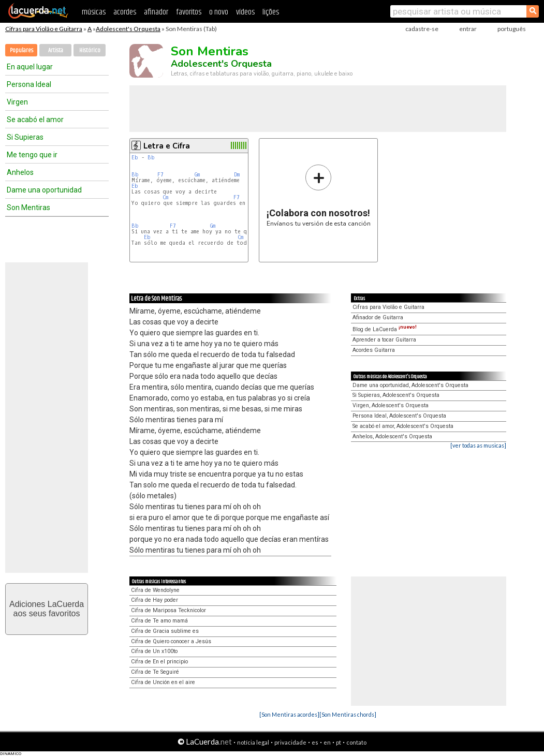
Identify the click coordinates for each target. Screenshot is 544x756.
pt (339, 742)
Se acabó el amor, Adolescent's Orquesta (403, 426)
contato (356, 742)
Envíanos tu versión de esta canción (319, 195)
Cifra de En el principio (159, 662)
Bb (151, 158)
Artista (56, 50)
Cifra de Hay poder (155, 600)
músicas (94, 12)
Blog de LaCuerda (385, 329)
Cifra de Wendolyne (155, 590)
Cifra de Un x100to (154, 651)
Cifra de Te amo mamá (159, 621)
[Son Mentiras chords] (348, 714)
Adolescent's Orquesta (128, 29)
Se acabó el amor (35, 120)
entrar (468, 29)
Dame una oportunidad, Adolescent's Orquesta (410, 385)
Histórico (90, 50)
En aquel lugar (30, 67)
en (327, 742)
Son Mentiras (28, 207)
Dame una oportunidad (44, 190)
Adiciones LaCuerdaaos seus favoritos (47, 609)
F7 (160, 175)
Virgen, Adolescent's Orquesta (391, 405)
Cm (165, 197)
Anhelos (20, 172)
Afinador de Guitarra (378, 317)
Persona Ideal (29, 84)
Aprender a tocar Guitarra (384, 340)
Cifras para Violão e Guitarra (44, 29)
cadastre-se (422, 29)
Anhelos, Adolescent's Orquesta (392, 436)
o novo (219, 12)
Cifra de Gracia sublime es (165, 631)
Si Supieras (25, 137)
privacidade (290, 742)
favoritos (189, 12)
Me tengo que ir (32, 155)
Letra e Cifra (167, 146)
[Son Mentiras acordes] (289, 714)
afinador (156, 12)
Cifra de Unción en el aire (163, 682)
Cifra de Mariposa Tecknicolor (168, 610)
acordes (125, 12)
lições (271, 12)
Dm (237, 175)
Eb (135, 158)
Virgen (17, 102)
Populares (21, 50)
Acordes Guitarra (374, 350)
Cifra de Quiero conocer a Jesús (171, 641)
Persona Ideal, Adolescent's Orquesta (399, 416)
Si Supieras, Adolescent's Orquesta (396, 395)
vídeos (245, 12)
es (315, 742)
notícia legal (253, 742)
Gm (197, 175)
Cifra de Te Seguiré (155, 672)
